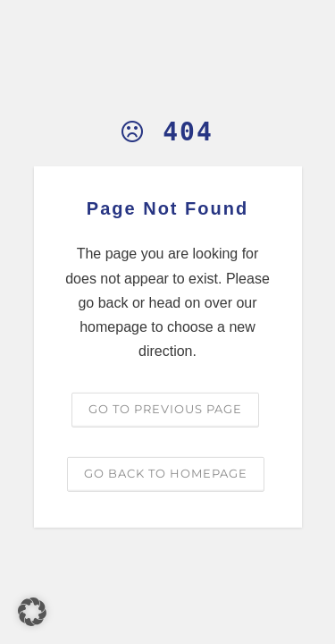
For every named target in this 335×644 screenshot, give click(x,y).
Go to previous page (165, 409)
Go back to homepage (166, 473)
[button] (32, 612)
